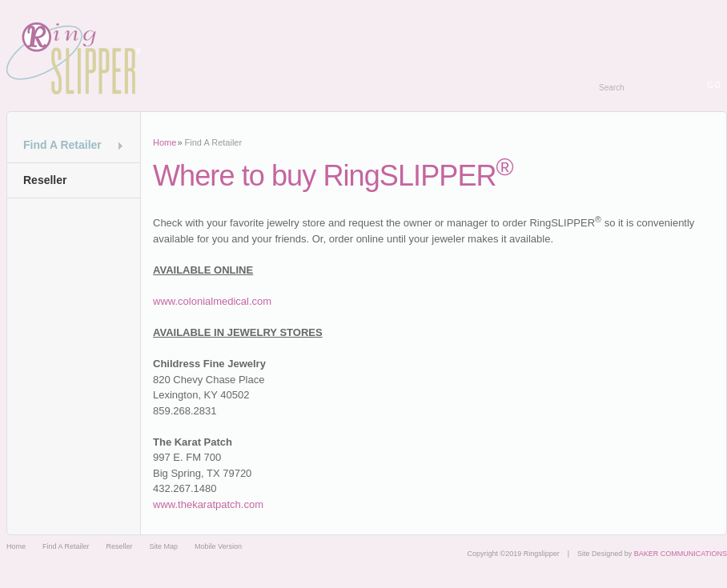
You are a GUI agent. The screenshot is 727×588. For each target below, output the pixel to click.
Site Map (164, 546)
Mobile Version (218, 546)
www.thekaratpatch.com (208, 504)
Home (165, 142)
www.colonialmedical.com (212, 301)
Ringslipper (74, 58)
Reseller (45, 180)
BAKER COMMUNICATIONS (681, 554)
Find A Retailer (62, 145)
